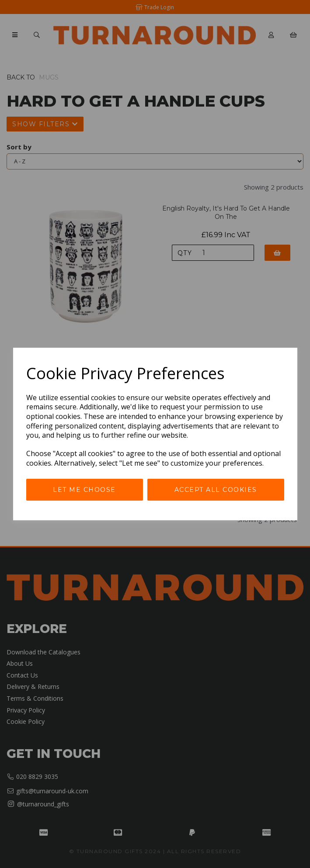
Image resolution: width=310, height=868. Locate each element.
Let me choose (84, 490)
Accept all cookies (216, 490)
